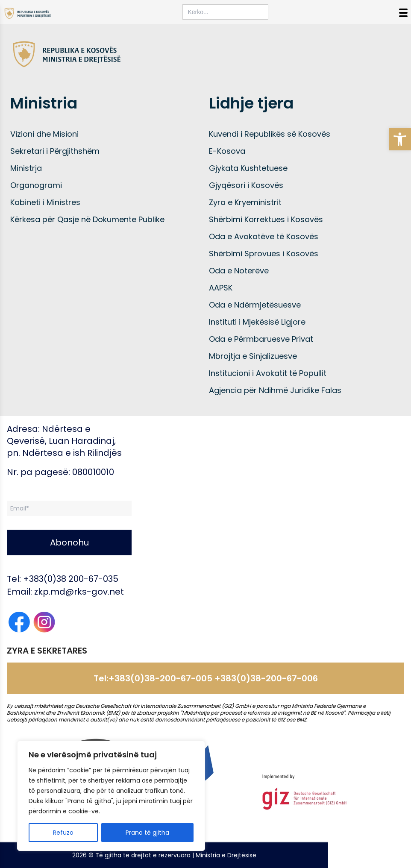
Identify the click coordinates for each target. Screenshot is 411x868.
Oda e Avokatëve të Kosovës (264, 236)
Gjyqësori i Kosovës (246, 185)
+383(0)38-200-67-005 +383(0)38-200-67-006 (213, 678)
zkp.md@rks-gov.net (79, 592)
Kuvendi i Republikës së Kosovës (270, 134)
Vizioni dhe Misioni (44, 134)
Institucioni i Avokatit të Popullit (268, 373)
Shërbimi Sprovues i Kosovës (264, 254)
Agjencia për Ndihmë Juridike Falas (275, 390)
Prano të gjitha (147, 833)
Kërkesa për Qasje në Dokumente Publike (87, 219)
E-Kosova (227, 151)
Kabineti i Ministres (45, 202)
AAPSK (221, 288)
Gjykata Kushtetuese (248, 168)
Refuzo (63, 833)
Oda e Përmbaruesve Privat (261, 339)
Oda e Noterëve (239, 271)
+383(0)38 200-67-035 (71, 579)
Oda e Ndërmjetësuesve (255, 305)
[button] (400, 139)
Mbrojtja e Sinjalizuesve (253, 356)
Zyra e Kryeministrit (245, 202)
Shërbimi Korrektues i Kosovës (266, 219)
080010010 (93, 472)
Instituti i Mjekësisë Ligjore (257, 322)
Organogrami (36, 185)
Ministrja (26, 168)
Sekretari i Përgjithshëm (55, 151)
